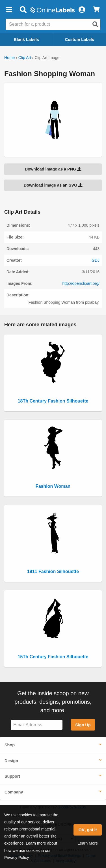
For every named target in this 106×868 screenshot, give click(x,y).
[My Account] (82, 10)
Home (9, 58)
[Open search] (95, 24)
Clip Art (25, 58)
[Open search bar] (23, 10)
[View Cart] (96, 10)
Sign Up (83, 725)
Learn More (88, 843)
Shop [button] (10, 745)
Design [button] (11, 761)
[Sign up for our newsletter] (37, 725)
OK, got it (88, 830)
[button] (9, 10)
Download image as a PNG (53, 169)
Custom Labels (80, 40)
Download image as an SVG (53, 185)
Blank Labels (26, 40)
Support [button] (12, 776)
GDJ (96, 260)
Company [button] (14, 792)
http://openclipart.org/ (81, 283)
